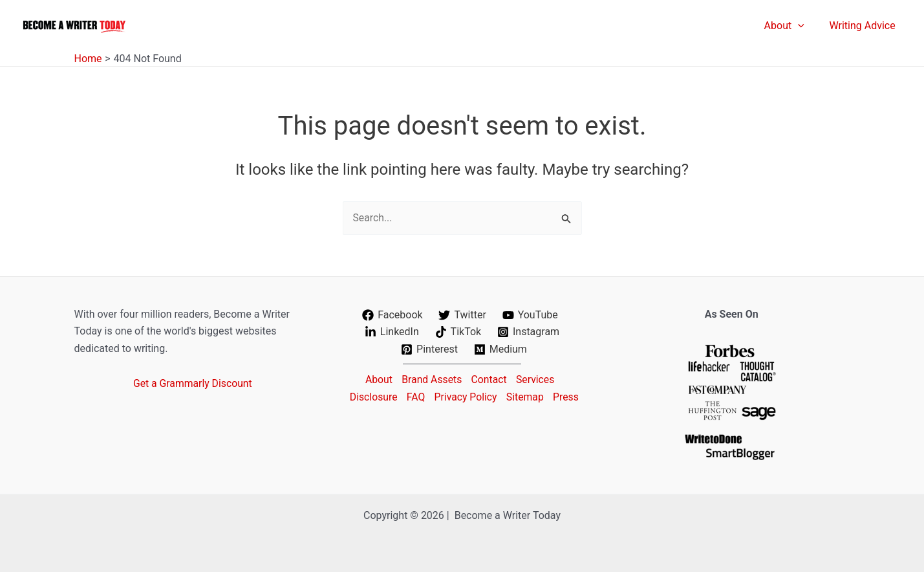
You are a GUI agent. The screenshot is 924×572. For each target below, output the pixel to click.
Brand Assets (430, 379)
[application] (804, 26)
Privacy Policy (482, 396)
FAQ (430, 396)
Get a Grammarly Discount (193, 383)
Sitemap (543, 396)
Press (464, 413)
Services (537, 379)
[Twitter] (462, 315)
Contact (489, 379)
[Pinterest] (430, 349)
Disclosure (386, 396)
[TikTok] (458, 332)
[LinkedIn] (392, 332)
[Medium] (500, 349)
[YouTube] (530, 315)
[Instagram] (529, 332)
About (376, 379)
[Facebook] (392, 315)
